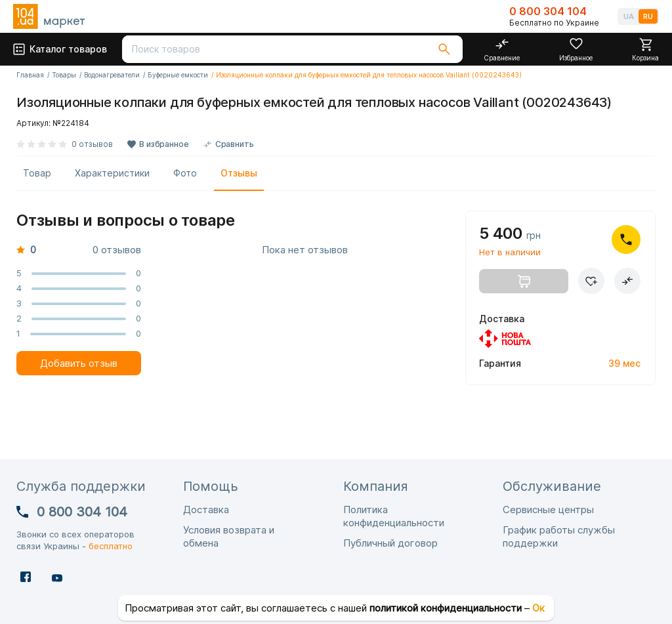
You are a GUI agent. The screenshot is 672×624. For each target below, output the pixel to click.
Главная (30, 75)
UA (629, 16)
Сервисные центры (548, 510)
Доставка (206, 510)
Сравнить (235, 144)
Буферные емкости (178, 75)
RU (648, 16)
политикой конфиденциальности (446, 608)
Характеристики (112, 173)
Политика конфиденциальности (394, 516)
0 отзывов (92, 144)
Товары (64, 75)
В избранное (164, 144)
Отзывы (239, 173)
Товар (37, 173)
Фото (185, 173)
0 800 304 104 (548, 11)
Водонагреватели (112, 75)
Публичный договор (390, 543)
